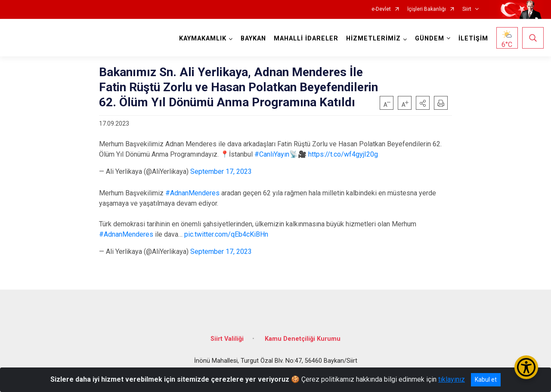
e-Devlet (381, 9)
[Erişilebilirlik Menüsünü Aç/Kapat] (526, 367)
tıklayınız (452, 379)
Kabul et (486, 380)
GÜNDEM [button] (430, 39)
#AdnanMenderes (192, 193)
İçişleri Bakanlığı (427, 9)
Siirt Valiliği (227, 338)
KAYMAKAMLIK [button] (203, 39)
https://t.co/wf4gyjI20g (343, 154)
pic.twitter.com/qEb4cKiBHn (226, 234)
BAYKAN (253, 39)
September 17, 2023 (221, 171)
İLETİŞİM (473, 39)
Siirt (467, 9)
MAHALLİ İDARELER (306, 39)
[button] (423, 103)
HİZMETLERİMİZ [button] (373, 39)
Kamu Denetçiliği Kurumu (303, 338)
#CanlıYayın (272, 154)
